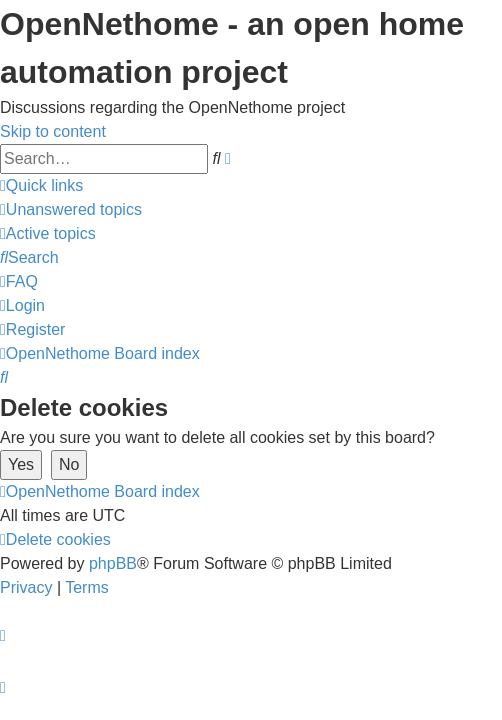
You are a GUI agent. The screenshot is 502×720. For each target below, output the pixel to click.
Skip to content (53, 131)
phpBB (113, 563)
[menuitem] (71, 209)
